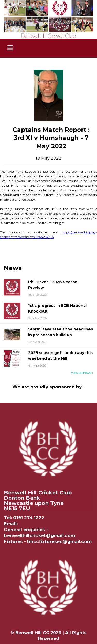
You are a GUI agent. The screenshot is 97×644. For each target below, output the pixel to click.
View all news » (82, 373)
